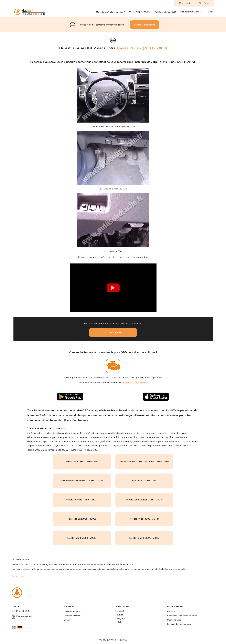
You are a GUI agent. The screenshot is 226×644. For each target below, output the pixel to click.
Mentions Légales (175, 620)
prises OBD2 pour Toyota (134, 383)
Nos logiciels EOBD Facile (192, 12)
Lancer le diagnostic (145, 25)
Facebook (120, 611)
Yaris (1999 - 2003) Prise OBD (82, 461)
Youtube (119, 615)
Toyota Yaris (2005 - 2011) (144, 481)
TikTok (118, 622)
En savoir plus (19, 576)
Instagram (120, 619)
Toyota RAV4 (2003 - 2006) (82, 538)
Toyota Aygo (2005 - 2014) (144, 519)
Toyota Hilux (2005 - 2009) (82, 519)
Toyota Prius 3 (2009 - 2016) (144, 538)
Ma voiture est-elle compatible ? (110, 12)
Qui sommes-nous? (73, 612)
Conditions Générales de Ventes (182, 616)
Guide (211, 12)
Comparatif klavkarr (72, 616)
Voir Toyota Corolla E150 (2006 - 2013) (82, 481)
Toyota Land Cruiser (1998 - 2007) (144, 500)
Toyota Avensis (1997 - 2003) (82, 500)
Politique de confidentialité (179, 624)
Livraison (171, 612)
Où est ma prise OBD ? (140, 12)
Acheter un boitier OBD (165, 12)
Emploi (67, 620)
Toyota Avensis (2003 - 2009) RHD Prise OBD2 (144, 461)
